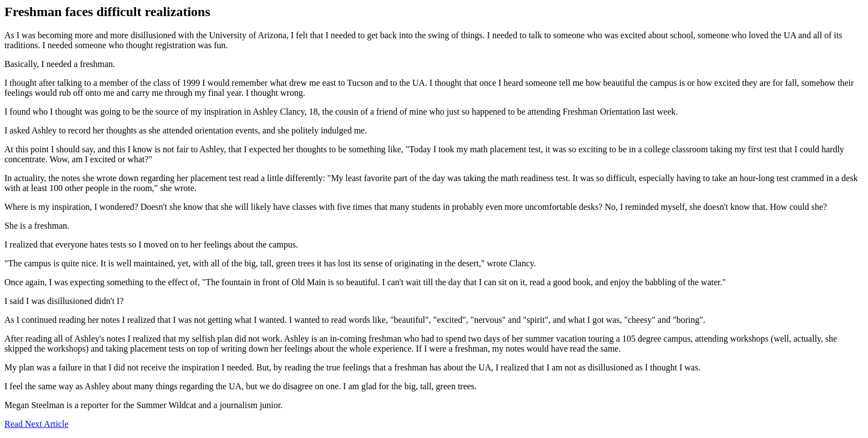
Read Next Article (37, 424)
